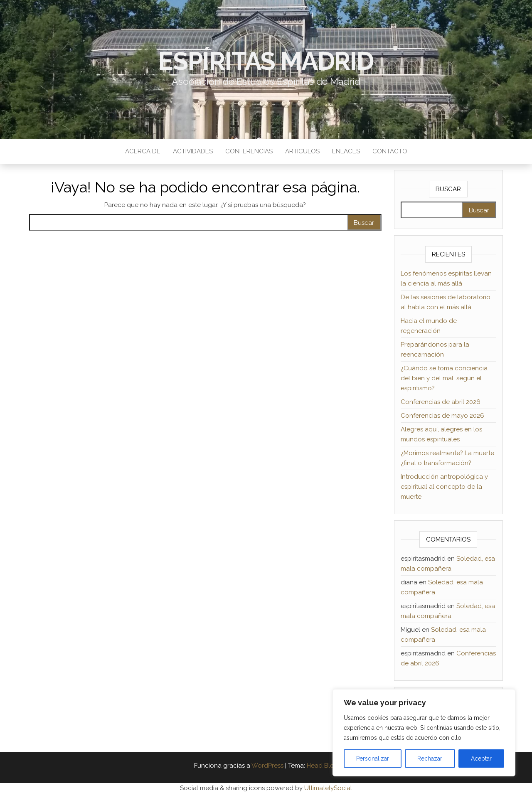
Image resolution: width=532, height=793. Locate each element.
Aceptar (481, 759)
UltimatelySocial (328, 788)
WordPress (267, 766)
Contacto (390, 151)
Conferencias (249, 151)
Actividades (193, 151)
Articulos (302, 151)
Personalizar (373, 759)
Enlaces (346, 151)
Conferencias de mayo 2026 (442, 416)
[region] (424, 733)
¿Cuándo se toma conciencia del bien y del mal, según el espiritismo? (444, 378)
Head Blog (323, 766)
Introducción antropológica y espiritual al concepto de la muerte (444, 487)
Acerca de (143, 151)
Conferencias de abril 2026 (441, 402)
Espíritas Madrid (266, 61)
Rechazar (430, 759)
